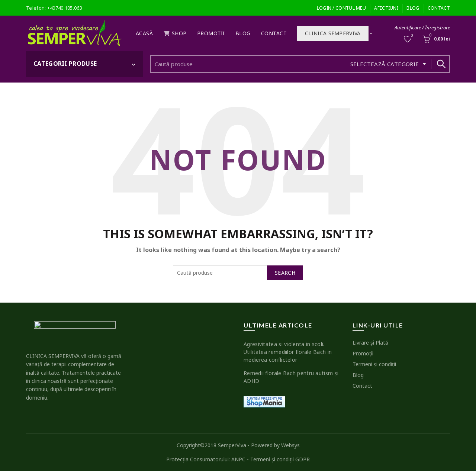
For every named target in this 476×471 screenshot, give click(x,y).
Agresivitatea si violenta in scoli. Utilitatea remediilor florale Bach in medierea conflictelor (288, 352)
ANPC (238, 459)
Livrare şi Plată (370, 343)
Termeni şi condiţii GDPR (280, 459)
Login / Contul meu (341, 8)
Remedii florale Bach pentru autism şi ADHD (291, 377)
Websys (290, 445)
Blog (413, 8)
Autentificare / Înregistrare (422, 28)
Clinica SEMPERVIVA (333, 33)
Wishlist (411, 36)
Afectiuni (386, 8)
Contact (439, 8)
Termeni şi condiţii (374, 364)
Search (441, 64)
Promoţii (211, 33)
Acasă (144, 33)
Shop (175, 33)
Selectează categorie (385, 64)
